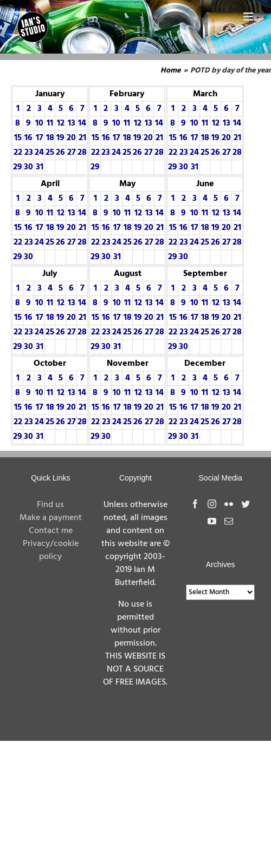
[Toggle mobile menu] (249, 17)
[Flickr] (229, 504)
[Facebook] (195, 504)
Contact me (51, 531)
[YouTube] (212, 521)
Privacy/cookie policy (51, 550)
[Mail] (229, 521)
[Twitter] (246, 504)
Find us (50, 505)
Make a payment (51, 518)
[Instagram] (212, 504)
